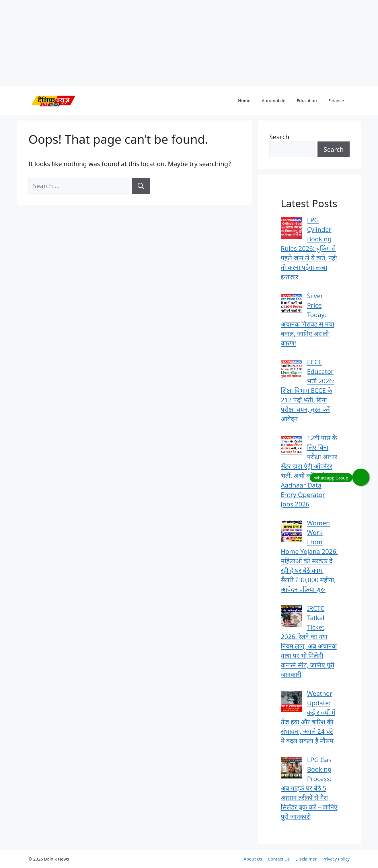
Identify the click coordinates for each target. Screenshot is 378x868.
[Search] (141, 186)
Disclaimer (306, 859)
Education (307, 100)
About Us (253, 859)
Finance (336, 100)
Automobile (274, 100)
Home (244, 100)
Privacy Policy (336, 859)
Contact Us (279, 859)
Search (279, 137)
